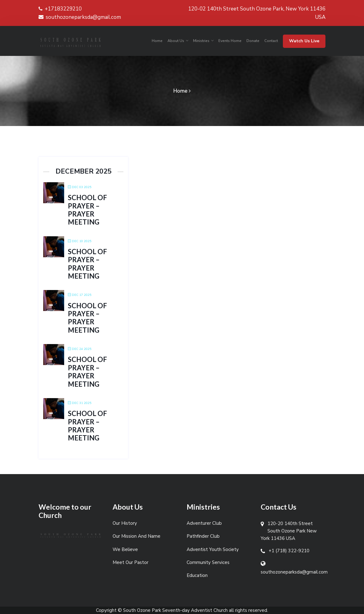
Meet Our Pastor (130, 562)
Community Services (208, 562)
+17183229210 (60, 9)
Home (157, 41)
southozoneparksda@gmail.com (80, 17)
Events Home (230, 41)
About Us (176, 41)
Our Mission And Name (136, 536)
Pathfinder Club (203, 536)
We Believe (125, 549)
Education (197, 575)
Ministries (201, 41)
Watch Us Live (304, 41)
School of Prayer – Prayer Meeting (87, 210)
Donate (253, 41)
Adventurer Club (204, 523)
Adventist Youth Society (213, 549)
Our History (125, 523)
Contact (271, 41)
